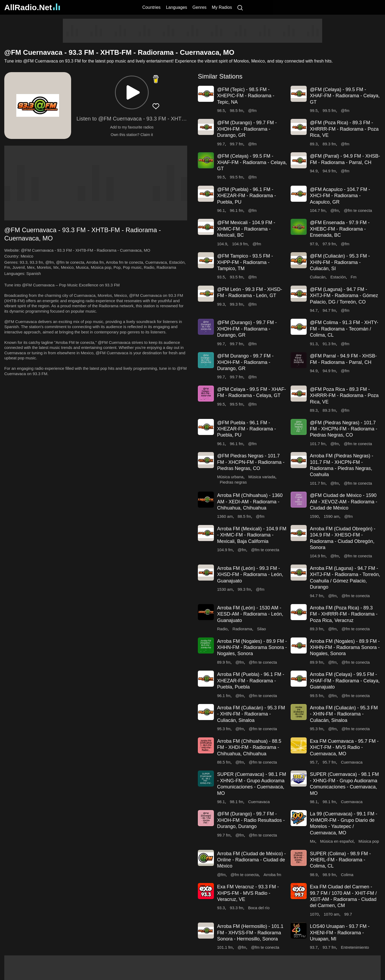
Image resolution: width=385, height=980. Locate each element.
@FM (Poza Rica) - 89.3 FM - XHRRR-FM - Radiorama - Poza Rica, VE (344, 129)
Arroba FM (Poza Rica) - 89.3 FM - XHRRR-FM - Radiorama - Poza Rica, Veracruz (344, 614)
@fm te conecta (70, 262)
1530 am (225, 589)
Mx (56, 267)
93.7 (314, 947)
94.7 (314, 310)
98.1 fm (237, 802)
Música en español (337, 841)
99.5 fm (329, 110)
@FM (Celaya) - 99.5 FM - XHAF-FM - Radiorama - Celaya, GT (345, 96)
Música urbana (230, 477)
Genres (199, 7)
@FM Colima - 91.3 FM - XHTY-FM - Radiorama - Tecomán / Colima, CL (344, 329)
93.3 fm (36, 262)
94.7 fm (329, 310)
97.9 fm (329, 244)
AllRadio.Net (32, 7)
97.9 (314, 244)
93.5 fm (237, 277)
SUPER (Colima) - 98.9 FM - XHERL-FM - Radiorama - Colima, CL (340, 860)
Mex (31, 267)
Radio (149, 267)
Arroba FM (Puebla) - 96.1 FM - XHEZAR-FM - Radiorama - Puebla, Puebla (251, 681)
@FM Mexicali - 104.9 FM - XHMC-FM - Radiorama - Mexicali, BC (246, 229)
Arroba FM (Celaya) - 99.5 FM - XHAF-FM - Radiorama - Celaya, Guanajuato (345, 681)
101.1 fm (225, 947)
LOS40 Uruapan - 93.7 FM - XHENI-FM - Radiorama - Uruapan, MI (340, 933)
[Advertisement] (192, 31)
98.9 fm (329, 875)
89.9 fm (224, 662)
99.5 (314, 110)
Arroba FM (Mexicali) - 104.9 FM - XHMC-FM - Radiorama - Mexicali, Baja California (252, 535)
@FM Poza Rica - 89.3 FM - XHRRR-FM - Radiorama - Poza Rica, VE (344, 396)
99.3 (221, 304)
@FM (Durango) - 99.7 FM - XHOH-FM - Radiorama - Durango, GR (247, 129)
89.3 (314, 144)
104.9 (222, 244)
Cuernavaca (156, 262)
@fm (49, 262)
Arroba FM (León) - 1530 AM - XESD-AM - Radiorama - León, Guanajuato (250, 614)
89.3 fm (329, 144)
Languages (177, 7)
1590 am (332, 516)
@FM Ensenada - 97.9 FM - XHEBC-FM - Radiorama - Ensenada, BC (340, 229)
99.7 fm (237, 144)
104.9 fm (240, 244)
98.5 (221, 110)
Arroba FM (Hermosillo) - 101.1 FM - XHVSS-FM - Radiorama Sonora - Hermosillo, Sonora (250, 933)
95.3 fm (224, 729)
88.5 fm (244, 516)
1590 (314, 516)
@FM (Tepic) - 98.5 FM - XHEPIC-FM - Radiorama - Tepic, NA (246, 96)
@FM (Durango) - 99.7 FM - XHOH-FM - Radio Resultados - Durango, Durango (251, 820)
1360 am (225, 516)
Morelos (44, 267)
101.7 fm (318, 444)
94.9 (314, 171)
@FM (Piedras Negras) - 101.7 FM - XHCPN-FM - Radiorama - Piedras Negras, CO (344, 429)
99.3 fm (237, 304)
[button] (132, 92)
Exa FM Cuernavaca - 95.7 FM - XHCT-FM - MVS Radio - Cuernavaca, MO (344, 747)
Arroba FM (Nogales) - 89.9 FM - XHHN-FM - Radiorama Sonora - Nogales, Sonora (252, 647)
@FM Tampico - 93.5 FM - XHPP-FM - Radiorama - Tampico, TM (245, 262)
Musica (82, 267)
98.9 (314, 875)
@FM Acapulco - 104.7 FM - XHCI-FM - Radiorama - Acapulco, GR (340, 196)
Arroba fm (95, 262)
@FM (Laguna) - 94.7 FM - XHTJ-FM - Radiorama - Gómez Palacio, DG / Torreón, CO (344, 296)
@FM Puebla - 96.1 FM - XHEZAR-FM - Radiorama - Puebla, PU (247, 429)
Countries (151, 7)
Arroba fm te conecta (124, 262)
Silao (261, 629)
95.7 (314, 762)
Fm (7, 267)
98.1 (221, 802)
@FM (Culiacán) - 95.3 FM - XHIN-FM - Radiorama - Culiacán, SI (340, 262)
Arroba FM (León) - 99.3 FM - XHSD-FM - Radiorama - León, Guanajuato (250, 575)
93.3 (24, 262)
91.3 (314, 344)
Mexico (27, 256)
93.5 (221, 277)
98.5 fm (237, 110)
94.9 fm (329, 171)
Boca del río (259, 908)
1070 (314, 914)
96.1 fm (237, 210)
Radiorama (166, 267)
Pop (117, 267)
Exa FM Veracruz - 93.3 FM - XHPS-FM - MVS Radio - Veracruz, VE (248, 893)
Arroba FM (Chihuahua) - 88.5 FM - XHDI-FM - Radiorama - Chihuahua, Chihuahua (249, 747)
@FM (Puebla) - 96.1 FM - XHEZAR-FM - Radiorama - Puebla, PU (247, 196)
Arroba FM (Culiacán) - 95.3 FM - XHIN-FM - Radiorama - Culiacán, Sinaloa (251, 714)
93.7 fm (329, 947)
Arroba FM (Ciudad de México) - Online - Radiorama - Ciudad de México (251, 860)
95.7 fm (329, 762)
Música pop (101, 267)
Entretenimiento (355, 947)
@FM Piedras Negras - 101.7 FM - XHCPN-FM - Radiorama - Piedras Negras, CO (251, 462)
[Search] (240, 7)
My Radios (222, 7)
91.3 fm (329, 344)
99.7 (221, 144)
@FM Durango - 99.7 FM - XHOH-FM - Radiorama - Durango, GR (245, 362)
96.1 (221, 210)
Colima (347, 875)
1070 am (332, 914)
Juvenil (19, 267)
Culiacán (318, 277)
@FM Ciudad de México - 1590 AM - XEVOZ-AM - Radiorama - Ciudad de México (344, 502)
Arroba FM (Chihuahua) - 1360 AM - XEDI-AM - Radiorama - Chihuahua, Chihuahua (250, 502)
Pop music (132, 267)
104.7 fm (318, 210)
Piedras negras (233, 482)
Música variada (262, 477)
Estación (177, 262)
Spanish (34, 273)
